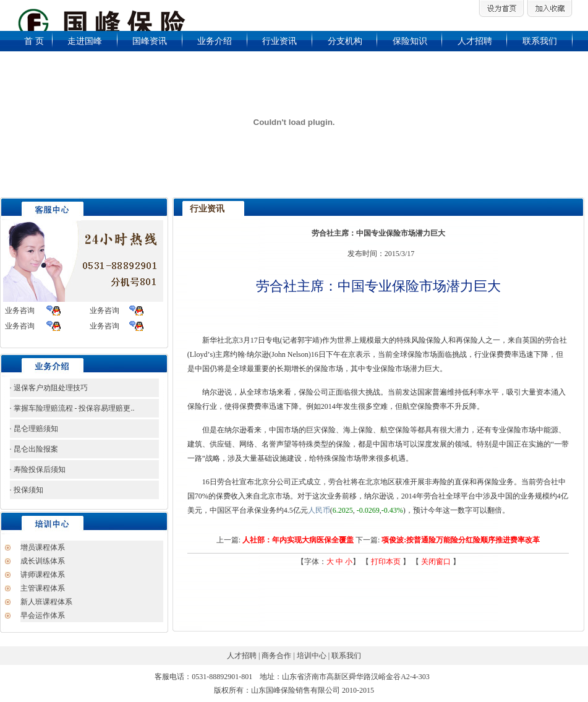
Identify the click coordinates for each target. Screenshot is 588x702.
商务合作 (277, 656)
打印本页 (386, 562)
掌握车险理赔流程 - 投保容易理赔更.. (73, 408)
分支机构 (345, 41)
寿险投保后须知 (39, 469)
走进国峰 (85, 41)
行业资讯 (279, 41)
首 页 (34, 41)
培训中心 (312, 656)
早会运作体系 (43, 615)
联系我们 (540, 41)
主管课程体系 (43, 588)
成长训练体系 (43, 561)
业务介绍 (215, 41)
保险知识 (410, 41)
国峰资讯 (150, 41)
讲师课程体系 (43, 575)
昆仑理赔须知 (35, 429)
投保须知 (28, 490)
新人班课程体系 (46, 602)
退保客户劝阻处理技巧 (50, 388)
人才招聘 (475, 41)
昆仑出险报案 (35, 449)
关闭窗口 (436, 562)
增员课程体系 (43, 547)
